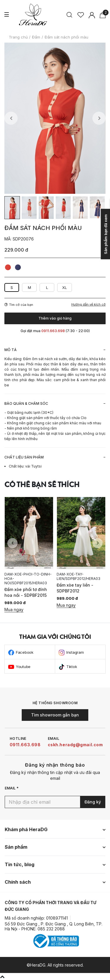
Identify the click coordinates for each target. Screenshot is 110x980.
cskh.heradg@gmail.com (75, 745)
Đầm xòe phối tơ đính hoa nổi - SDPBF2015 (26, 592)
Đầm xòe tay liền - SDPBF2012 (75, 588)
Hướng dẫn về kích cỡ (88, 305)
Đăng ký (93, 802)
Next (99, 118)
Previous (11, 118)
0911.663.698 (25, 745)
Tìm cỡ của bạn (19, 305)
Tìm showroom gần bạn (55, 715)
